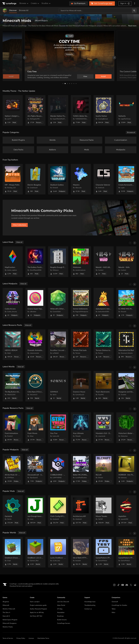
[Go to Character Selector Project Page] (104, 179)
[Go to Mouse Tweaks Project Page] (104, 511)
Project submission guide (38, 605)
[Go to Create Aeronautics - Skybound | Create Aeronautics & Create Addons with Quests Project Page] (126, 179)
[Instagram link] (114, 585)
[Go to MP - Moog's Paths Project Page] (13, 179)
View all (19, 242)
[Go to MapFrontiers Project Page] (13, 262)
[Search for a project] (96, 11)
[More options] (135, 3)
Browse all (131, 132)
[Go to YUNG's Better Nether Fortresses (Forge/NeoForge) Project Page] (81, 110)
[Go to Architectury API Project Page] (81, 511)
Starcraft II (6, 616)
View (85, 76)
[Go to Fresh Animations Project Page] (13, 428)
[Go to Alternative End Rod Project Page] (126, 345)
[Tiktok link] (118, 585)
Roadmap (60, 616)
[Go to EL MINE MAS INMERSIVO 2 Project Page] (126, 303)
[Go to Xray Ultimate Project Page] (81, 428)
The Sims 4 (6, 613)
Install (103, 76)
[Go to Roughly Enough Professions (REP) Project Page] (58, 262)
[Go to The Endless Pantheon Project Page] (35, 262)
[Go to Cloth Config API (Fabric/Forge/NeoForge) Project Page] (58, 511)
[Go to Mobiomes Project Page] (81, 262)
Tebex (114, 609)
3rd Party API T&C (36, 616)
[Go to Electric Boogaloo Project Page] (35, 179)
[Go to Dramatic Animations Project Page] (35, 345)
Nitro (113, 613)
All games (6, 602)
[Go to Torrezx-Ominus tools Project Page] (104, 345)
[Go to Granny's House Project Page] (81, 386)
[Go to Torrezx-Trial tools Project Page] (81, 345)
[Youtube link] (123, 585)
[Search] (134, 11)
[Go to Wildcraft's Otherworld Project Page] (58, 303)
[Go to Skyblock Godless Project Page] (58, 179)
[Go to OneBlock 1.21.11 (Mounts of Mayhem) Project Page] (35, 552)
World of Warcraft (9, 609)
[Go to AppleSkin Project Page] (126, 511)
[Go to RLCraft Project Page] (104, 469)
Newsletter (61, 613)
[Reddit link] (135, 585)
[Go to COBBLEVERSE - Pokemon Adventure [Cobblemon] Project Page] (58, 469)
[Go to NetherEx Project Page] (126, 110)
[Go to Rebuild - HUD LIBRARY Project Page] (104, 262)
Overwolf (115, 602)
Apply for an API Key (37, 613)
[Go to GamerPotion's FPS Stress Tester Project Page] (126, 552)
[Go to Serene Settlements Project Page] (81, 303)
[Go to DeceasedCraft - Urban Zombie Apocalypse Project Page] (35, 469)
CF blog (60, 609)
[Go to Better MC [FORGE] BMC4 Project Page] (81, 469)
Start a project (35, 602)
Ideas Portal (61, 605)
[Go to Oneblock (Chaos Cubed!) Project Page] (13, 552)
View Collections (20, 225)
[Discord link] (127, 585)
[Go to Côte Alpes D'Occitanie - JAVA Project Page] (35, 386)
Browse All (24, 10)
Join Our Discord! (63, 602)
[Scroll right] (135, 243)
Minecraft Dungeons (10, 623)
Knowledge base (90, 602)
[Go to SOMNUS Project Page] (58, 386)
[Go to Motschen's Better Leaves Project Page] (126, 428)
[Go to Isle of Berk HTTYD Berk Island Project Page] (81, 552)
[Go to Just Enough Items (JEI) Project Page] (35, 511)
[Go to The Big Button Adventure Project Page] (13, 386)
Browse (24, 3)
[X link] (131, 585)
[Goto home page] (10, 3)
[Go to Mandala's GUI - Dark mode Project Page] (104, 428)
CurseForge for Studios (119, 605)
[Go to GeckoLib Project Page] (13, 511)
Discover (13, 10)
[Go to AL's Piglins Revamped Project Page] (35, 110)
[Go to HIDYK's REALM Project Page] (13, 345)
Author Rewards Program (38, 609)
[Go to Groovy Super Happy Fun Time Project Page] (35, 303)
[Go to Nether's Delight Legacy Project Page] (13, 110)
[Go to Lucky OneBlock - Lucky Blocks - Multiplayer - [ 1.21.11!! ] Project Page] (58, 552)
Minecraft (6, 605)
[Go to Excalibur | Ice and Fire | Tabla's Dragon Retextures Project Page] (58, 345)
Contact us (88, 609)
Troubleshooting (90, 605)
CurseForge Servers (64, 623)
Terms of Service (8, 638)
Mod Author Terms (43, 638)
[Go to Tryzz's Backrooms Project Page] (104, 386)
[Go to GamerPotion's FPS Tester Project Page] (104, 552)
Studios (46, 3)
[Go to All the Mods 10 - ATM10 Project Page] (13, 469)
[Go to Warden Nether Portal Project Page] (58, 110)
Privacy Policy (21, 638)
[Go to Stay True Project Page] (58, 428)
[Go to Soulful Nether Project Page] (104, 110)
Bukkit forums (62, 620)
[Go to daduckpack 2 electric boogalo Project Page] (104, 303)
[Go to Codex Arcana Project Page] (13, 303)
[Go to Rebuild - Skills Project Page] (126, 262)
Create (35, 3)
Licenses (31, 638)
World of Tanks (8, 627)
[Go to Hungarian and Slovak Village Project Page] (126, 386)
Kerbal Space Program (10, 620)
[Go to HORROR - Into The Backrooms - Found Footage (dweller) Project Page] (126, 469)
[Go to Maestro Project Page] (81, 179)
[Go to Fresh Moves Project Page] (35, 428)
